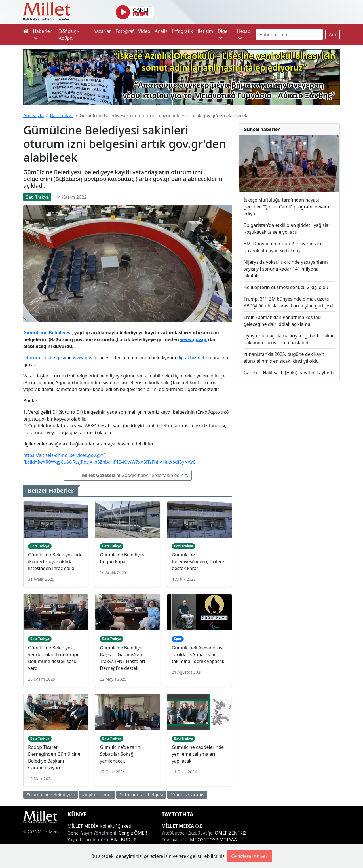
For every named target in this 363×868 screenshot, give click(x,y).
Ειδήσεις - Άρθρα (69, 35)
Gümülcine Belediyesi (48, 333)
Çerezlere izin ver (249, 856)
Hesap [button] (244, 34)
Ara (333, 35)
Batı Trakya (62, 115)
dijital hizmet (191, 358)
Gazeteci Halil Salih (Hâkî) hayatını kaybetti (289, 373)
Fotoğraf (124, 31)
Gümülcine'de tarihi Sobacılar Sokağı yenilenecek (121, 754)
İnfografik (182, 31)
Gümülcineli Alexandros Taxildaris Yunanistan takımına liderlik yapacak (198, 654)
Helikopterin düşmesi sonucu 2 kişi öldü (286, 287)
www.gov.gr (194, 339)
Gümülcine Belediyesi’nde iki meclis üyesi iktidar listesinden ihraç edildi (55, 561)
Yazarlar (102, 31)
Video (144, 31)
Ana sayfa (34, 115)
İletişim (205, 31)
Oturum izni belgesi (44, 358)
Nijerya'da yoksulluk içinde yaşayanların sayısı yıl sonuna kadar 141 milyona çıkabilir (286, 269)
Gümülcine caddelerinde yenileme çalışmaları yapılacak (198, 754)
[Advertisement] (289, 425)
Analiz (161, 31)
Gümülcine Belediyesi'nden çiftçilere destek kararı (198, 561)
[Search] (289, 35)
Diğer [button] (223, 34)
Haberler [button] (42, 34)
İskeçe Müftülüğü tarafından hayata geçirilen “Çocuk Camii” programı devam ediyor (286, 207)
